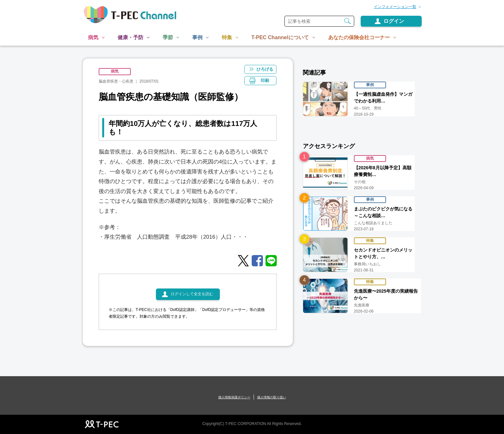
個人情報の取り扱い (272, 397)
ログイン (394, 21)
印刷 (265, 80)
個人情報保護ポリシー (234, 397)
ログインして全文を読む (192, 294)
